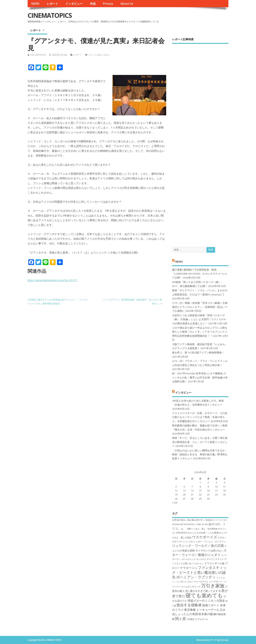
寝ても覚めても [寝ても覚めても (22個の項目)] (204, 595)
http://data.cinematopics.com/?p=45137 (52, 280)
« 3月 (175, 503)
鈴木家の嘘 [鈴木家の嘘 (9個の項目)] (206, 614)
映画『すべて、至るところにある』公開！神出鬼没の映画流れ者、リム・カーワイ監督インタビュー (200, 442)
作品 (93, 4)
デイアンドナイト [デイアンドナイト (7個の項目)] (215, 559)
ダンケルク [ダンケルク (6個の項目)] (201, 559)
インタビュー (74, 4)
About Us (127, 4)
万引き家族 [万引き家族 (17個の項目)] (213, 586)
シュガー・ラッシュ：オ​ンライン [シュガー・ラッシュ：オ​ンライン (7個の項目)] (210, 541)
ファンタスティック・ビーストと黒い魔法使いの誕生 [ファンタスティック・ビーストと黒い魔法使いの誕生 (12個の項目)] (199, 572)
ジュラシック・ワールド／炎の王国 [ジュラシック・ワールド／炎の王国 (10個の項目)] (198, 546)
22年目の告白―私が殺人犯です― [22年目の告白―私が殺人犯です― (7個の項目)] (189, 520)
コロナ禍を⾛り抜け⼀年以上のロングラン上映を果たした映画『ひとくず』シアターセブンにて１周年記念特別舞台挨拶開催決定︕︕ (200, 332)
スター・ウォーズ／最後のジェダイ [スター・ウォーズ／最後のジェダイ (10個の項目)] (199, 552)
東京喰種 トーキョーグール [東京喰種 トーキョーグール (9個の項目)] (202, 610)
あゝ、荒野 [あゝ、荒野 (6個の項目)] (186, 529)
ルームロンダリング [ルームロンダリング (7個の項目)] (191, 587)
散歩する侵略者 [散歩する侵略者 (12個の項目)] (189, 605)
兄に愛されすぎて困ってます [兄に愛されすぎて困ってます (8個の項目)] (202, 591)
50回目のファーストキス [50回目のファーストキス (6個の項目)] (216, 520)
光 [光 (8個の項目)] (220, 591)
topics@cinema (38, 55)
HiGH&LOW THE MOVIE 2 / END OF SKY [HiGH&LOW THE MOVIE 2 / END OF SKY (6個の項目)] (190, 524)
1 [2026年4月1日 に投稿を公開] (200, 483)
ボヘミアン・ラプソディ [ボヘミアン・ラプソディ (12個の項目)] (196, 577)
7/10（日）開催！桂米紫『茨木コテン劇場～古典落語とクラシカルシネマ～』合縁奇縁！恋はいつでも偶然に (200, 307)
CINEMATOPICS (50, 15)
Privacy (108, 4)
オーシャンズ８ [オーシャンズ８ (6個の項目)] (186, 542)
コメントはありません (99, 55)
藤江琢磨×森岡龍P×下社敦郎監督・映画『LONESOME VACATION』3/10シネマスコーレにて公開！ (200, 274)
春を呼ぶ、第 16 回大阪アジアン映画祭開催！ (198, 353)
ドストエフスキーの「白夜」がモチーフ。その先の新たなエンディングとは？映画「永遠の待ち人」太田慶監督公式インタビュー (200, 417)
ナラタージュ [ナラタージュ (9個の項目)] (189, 568)
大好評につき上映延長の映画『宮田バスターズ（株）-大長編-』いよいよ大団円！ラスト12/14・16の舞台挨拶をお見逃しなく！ (200, 319)
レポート (53, 4)
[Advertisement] (200, 142)
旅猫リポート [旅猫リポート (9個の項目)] (211, 605)
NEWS (35, 4)
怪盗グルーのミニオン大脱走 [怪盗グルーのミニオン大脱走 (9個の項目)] (206, 601)
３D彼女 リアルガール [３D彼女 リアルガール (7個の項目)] (197, 619)
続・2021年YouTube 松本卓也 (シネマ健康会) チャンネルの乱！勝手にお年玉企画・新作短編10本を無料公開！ (200, 377)
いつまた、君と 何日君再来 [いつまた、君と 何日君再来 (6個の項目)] (204, 529)
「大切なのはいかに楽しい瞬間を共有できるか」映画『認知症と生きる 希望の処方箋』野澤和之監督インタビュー (200, 455)
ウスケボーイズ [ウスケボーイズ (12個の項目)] (205, 537)
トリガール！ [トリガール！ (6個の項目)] (198, 563)
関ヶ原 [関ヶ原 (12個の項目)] (181, 618)
